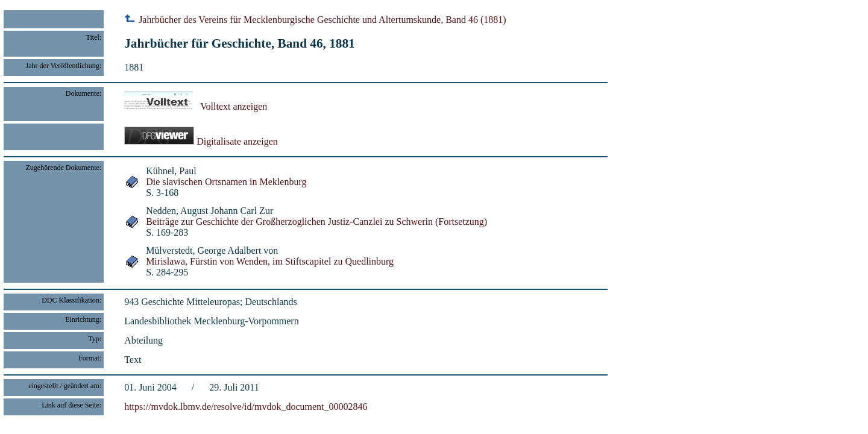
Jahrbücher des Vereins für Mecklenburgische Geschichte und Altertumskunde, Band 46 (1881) (315, 20)
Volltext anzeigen (196, 106)
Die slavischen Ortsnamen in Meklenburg (226, 182)
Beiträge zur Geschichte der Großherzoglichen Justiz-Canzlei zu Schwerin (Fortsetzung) (316, 222)
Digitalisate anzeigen (201, 141)
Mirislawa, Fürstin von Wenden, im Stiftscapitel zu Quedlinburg (270, 261)
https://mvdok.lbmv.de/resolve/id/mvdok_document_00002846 (246, 407)
